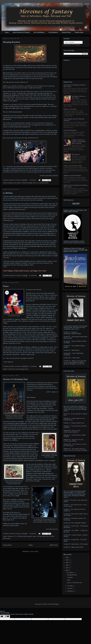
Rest (27, 369)
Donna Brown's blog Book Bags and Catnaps (25, 91)
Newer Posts (7, 545)
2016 (67, 557)
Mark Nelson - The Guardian (80, 544)
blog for (15, 433)
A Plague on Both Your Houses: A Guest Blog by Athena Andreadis (79, 142)
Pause (6, 286)
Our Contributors (39, 32)
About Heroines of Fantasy (21, 32)
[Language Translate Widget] (73, 42)
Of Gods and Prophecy (70, 130)
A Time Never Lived (13, 369)
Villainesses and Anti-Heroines (72, 175)
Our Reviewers (53, 32)
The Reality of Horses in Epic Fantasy (78, 97)
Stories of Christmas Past (15, 379)
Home (7, 32)
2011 (67, 570)
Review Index (79, 32)
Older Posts (54, 545)
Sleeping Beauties (12, 42)
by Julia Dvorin (78, 423)
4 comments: (33, 180)
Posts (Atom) (34, 551)
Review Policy (66, 32)
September (71, 591)
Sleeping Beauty (44, 183)
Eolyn (19, 433)
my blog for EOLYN (17, 104)
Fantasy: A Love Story (70, 109)
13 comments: (33, 275)
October (70, 588)
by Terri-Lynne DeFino (74, 440)
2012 (67, 568)
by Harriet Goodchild (75, 449)
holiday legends (27, 536)
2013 (67, 565)
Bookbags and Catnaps (14, 183)
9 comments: (34, 366)
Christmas (10, 536)
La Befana (8, 193)
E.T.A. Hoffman (18, 536)
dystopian (22, 369)
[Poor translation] (7, 617)
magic (34, 536)
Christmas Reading (27, 183)
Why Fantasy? (76, 154)
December (70, 573)
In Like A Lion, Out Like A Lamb (73, 166)
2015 (67, 560)
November (70, 586)
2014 (67, 563)
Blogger (57, 604)
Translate (75, 45)
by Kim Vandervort (72, 431)
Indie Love (36, 183)
